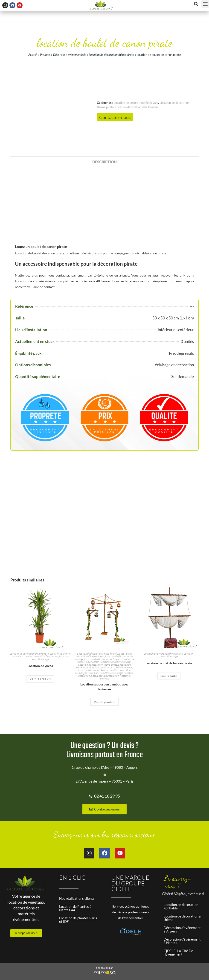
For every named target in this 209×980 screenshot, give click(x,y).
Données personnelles (109, 971)
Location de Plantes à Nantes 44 (75, 892)
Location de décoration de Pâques (102, 643)
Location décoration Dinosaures (41, 640)
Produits (45, 55)
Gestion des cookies (143, 971)
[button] (205, 4)
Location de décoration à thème (182, 901)
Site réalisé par (104, 951)
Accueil (33, 55)
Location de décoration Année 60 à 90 (98, 637)
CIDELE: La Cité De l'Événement (178, 936)
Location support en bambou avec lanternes (104, 670)
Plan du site (39, 971)
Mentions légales (64, 971)
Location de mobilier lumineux (116, 651)
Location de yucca (40, 650)
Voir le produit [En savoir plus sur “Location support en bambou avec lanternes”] (104, 686)
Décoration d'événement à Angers (182, 913)
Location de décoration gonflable (181, 890)
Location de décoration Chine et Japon (104, 639)
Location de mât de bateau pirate (169, 647)
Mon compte (171, 971)
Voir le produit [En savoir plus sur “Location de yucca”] (40, 663)
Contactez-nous (115, 117)
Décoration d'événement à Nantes (182, 925)
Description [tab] (104, 145)
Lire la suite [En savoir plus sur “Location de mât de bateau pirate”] (169, 660)
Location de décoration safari (116, 646)
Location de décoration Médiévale (136, 103)
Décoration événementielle (70, 55)
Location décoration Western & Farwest (114, 661)
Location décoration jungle (109, 657)
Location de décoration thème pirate (111, 55)
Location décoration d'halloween (136, 107)
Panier (190, 971)
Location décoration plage (177, 639)
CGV (85, 971)
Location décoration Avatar (93, 654)
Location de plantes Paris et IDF (78, 903)
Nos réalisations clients (77, 882)
